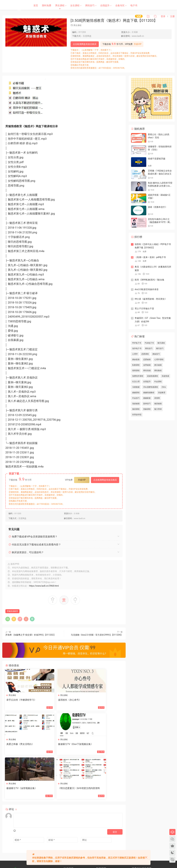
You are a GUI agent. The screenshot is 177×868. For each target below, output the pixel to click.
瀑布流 (66, 838)
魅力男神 (158, 409)
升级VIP (138, 44)
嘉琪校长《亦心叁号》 (58, 700)
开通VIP (84, 838)
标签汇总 (87, 832)
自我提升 (105, 6)
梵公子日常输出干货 (144, 309)
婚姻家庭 (147, 398)
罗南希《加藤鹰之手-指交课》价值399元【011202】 (30, 635)
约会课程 (158, 382)
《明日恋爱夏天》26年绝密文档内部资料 (103, 746)
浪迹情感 (165, 376)
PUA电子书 (149, 343)
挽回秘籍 (158, 404)
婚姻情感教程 (149, 393)
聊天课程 (161, 343)
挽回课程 (136, 409)
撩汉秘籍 (158, 365)
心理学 (135, 354)
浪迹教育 (162, 393)
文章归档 (77, 832)
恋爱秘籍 (147, 360)
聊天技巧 (160, 348)
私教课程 (136, 365)
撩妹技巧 (156, 354)
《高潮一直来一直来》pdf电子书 (150, 257)
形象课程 (147, 409)
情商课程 (136, 371)
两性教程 (158, 371)
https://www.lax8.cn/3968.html (44, 586)
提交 (115, 789)
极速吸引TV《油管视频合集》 (62, 745)
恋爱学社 (15, 5)
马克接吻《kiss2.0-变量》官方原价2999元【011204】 (97, 635)
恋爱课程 (145, 354)
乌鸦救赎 (136, 387)
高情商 (157, 398)
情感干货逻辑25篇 (157, 159)
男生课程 (60, 6)
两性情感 (147, 371)
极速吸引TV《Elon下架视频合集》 (22, 746)
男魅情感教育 (12, 611)
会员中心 (75, 838)
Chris (164, 387)
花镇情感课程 (152, 376)
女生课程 (75, 6)
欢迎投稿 (67, 843)
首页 (36, 6)
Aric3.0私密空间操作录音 (147, 289)
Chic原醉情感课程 (151, 387)
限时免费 (47, 6)
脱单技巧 (147, 404)
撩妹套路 (136, 360)
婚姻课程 (136, 393)
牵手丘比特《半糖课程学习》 (22, 700)
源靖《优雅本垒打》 (158, 207)
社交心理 (136, 382)
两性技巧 (90, 6)
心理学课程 (159, 360)
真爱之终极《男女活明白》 (101, 700)
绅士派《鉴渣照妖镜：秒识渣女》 (151, 299)
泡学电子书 (137, 348)
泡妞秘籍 (136, 404)
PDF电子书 (137, 343)
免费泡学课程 (138, 376)
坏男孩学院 (137, 415)
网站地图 (67, 832)
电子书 (134, 6)
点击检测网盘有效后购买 (85, 44)
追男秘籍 (147, 365)
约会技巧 (136, 398)
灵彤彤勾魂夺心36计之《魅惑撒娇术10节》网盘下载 (160, 222)
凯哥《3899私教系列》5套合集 (149, 280)
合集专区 (120, 6)
